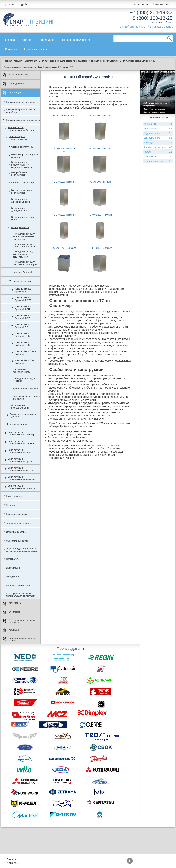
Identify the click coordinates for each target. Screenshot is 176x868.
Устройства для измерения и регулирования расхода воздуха (23, 550)
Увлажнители (13, 568)
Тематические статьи (122, 863)
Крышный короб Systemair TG (23, 326)
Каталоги (27, 40)
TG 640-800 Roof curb (100, 182)
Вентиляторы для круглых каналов (25, 156)
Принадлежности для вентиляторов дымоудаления (24, 254)
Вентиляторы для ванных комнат (24, 218)
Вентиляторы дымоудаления (19, 209)
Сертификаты (93, 863)
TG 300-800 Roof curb (64, 116)
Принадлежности (20, 227)
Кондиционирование (158, 147)
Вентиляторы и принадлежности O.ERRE (21, 442)
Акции (88, 859)
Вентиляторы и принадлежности (23, 120)
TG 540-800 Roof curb (100, 149)
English (22, 4)
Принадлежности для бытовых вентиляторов (25, 263)
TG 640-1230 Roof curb (64, 215)
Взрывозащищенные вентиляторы (22, 192)
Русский (9, 4)
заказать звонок (162, 27)
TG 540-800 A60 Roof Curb (64, 150)
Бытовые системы (19, 424)
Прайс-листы (48, 40)
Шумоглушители (14, 496)
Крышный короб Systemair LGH (23, 308)
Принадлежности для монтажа (24, 380)
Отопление (11, 613)
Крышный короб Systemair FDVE (23, 299)
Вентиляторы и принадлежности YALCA (20, 469)
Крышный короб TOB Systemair (26, 353)
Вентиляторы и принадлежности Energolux (22, 487)
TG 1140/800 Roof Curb (100, 248)
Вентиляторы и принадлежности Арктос (20, 460)
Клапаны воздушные (17, 514)
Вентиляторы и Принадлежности (18, 138)
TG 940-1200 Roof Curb (64, 248)
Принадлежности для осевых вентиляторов (24, 245)
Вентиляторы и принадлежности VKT (19, 451)
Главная (10, 40)
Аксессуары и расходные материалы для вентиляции (20, 595)
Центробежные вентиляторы (19, 174)
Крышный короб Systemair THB (23, 335)
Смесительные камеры (18, 541)
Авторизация (161, 4)
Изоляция (11, 630)
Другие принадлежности (25, 389)
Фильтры (11, 505)
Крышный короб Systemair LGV (23, 317)
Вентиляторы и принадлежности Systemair (22, 129)
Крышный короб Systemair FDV (23, 290)
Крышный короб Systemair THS (23, 344)
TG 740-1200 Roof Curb (100, 215)
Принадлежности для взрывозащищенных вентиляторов (24, 236)
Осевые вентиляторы (22, 147)
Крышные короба (22, 281)
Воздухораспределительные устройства (21, 111)
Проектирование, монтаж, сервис (19, 639)
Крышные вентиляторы (23, 183)
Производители (119, 859)
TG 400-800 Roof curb (100, 116)
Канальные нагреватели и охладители (26, 397)
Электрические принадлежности (20, 406)
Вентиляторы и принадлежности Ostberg (21, 433)
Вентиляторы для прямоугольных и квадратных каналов (22, 165)
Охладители (12, 577)
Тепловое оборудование (19, 523)
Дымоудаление (13, 84)
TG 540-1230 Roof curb (64, 182)
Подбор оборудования (76, 40)
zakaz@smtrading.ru (133, 27)
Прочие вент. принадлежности (22, 371)
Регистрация (140, 4)
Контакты (11, 50)
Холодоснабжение (15, 75)
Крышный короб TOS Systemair (26, 362)
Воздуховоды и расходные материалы (19, 621)
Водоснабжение (158, 133)
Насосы (158, 152)
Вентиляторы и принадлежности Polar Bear (22, 478)
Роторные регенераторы (19, 586)
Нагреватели (13, 559)
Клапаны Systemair (23, 272)
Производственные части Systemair (23, 415)
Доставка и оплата (35, 50)
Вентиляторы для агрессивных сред (21, 200)
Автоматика (12, 604)
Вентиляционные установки (20, 102)
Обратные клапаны (16, 532)
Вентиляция (12, 93)
